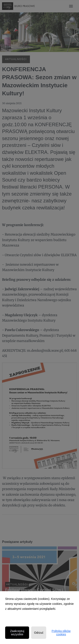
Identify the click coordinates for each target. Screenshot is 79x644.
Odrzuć (39, 633)
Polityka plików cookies (61, 633)
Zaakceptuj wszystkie (17, 633)
